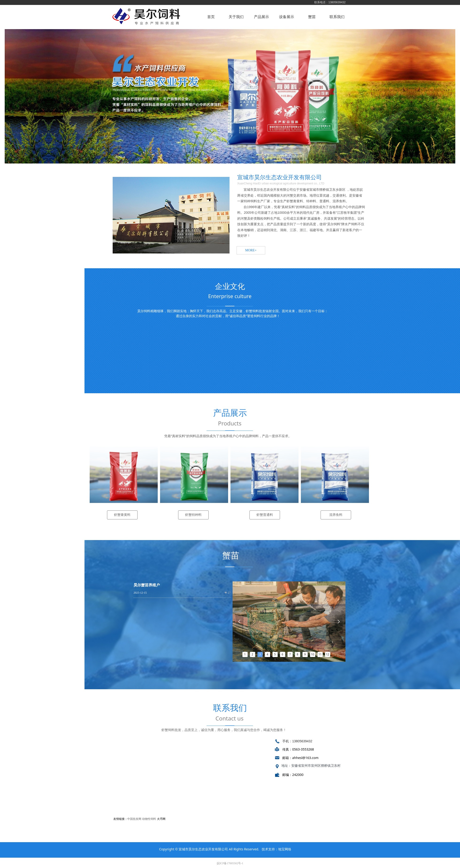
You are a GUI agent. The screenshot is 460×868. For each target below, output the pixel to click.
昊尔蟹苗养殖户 (147, 585)
